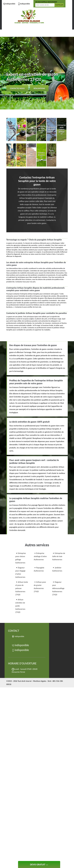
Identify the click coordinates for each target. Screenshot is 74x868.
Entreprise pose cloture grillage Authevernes (21, 558)
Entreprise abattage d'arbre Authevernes (40, 556)
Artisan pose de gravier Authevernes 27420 (40, 587)
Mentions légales (40, 681)
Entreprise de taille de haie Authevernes (59, 556)
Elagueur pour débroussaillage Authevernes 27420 (58, 588)
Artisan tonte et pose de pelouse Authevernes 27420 (22, 588)
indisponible (9, 4)
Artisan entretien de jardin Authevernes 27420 (20, 606)
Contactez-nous (17, 88)
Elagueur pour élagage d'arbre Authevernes (20, 572)
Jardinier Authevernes (57, 569)
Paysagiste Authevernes (39, 569)
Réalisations (39, 88)
